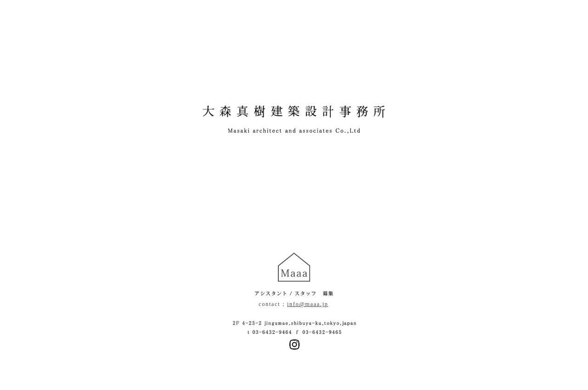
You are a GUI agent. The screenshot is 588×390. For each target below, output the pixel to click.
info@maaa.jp (308, 304)
